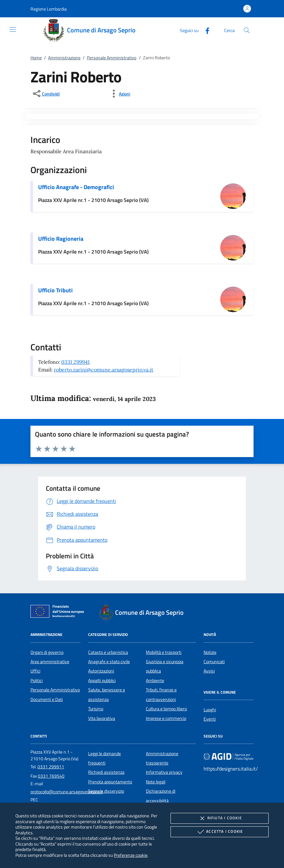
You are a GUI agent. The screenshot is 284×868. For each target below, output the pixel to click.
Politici (37, 680)
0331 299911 (51, 767)
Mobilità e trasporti (164, 652)
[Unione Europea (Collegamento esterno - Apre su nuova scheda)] (59, 613)
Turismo (96, 709)
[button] (49, 9)
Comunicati (214, 662)
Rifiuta (220, 818)
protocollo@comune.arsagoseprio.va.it (67, 792)
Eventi (210, 719)
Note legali (156, 782)
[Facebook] (205, 30)
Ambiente (155, 680)
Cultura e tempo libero (166, 709)
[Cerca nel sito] (247, 30)
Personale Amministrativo (112, 58)
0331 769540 (51, 776)
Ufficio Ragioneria (61, 239)
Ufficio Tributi (55, 290)
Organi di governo (47, 652)
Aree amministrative (50, 662)
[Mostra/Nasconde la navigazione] (13, 29)
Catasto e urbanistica (108, 652)
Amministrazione (64, 58)
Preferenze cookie (131, 855)
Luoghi (210, 710)
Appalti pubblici (102, 680)
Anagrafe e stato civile (109, 662)
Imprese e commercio (166, 718)
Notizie (210, 652)
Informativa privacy (164, 772)
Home (36, 58)
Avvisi (209, 671)
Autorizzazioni (101, 671)
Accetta (219, 832)
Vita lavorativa (102, 718)
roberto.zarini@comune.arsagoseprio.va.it (104, 370)
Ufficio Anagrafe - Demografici (76, 187)
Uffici (35, 671)
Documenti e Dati (47, 699)
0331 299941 (75, 362)
